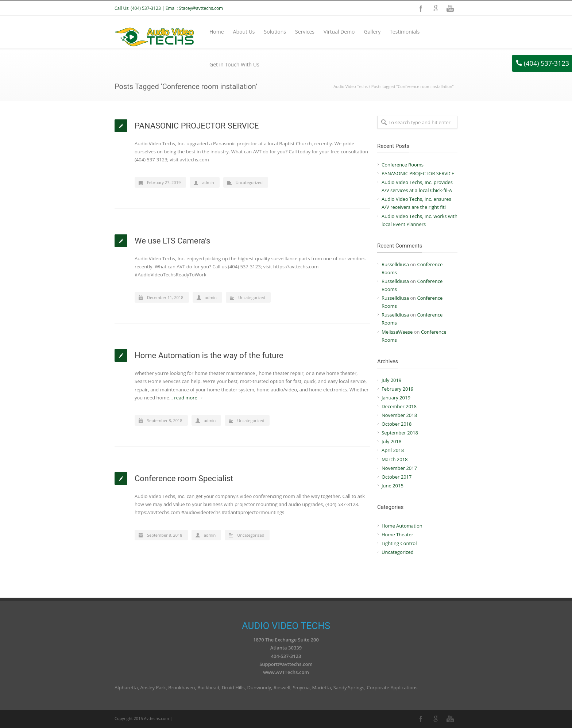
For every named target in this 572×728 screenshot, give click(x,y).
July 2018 (391, 441)
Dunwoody (259, 687)
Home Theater (397, 534)
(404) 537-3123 (543, 63)
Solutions (275, 32)
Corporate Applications (392, 687)
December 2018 (399, 406)
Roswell (282, 687)
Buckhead (208, 687)
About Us (244, 32)
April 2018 (393, 450)
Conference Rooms (403, 165)
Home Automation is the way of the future (209, 355)
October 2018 (397, 424)
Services (305, 32)
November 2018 (399, 415)
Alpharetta (126, 687)
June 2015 (393, 486)
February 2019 (397, 389)
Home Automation (402, 526)
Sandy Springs (349, 687)
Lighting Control (399, 543)
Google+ (436, 8)
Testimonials (405, 32)
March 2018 (395, 459)
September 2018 (400, 433)
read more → (189, 398)
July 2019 (391, 380)
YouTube (450, 8)
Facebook (421, 8)
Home (217, 32)
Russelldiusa (395, 264)
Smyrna (301, 687)
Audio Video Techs (351, 86)
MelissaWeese (397, 332)
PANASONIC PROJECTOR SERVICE (197, 126)
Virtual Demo (339, 32)
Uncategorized (249, 182)
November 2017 (399, 468)
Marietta (322, 687)
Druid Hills (233, 687)
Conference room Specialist (184, 478)
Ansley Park (153, 687)
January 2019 (396, 398)
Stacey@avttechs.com (201, 8)
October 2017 (397, 477)
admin (208, 182)
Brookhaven (181, 687)
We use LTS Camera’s (172, 241)
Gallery (372, 32)
